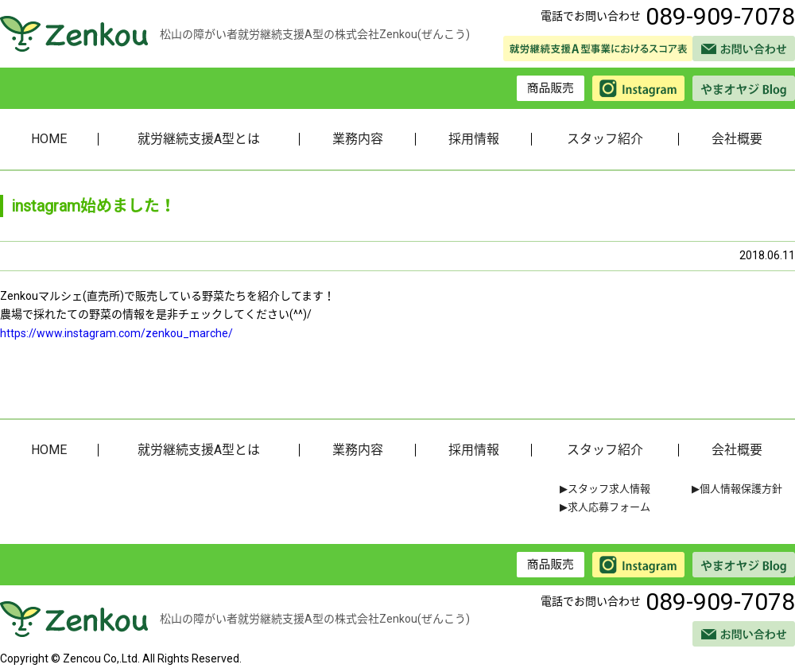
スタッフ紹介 (605, 139)
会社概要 (737, 139)
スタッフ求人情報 (609, 489)
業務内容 (358, 139)
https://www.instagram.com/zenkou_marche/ (116, 333)
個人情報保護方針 (741, 489)
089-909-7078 (720, 17)
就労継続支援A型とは (199, 139)
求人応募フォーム (609, 507)
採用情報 (474, 139)
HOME (49, 139)
